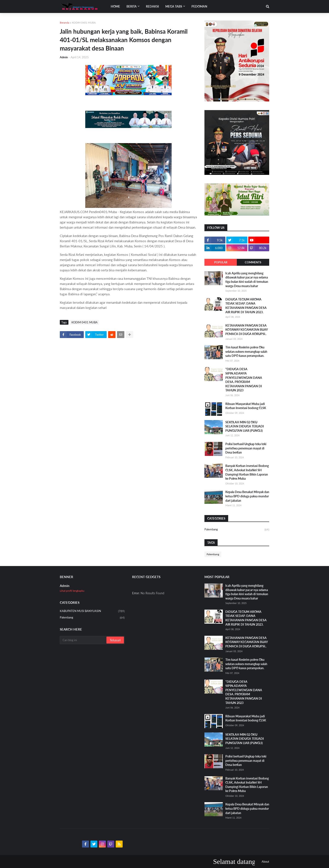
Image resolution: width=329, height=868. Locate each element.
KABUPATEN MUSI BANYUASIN (92, 611)
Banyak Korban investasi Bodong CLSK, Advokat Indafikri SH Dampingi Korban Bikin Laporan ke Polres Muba (247, 472)
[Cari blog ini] (83, 640)
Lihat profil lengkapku (72, 591)
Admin (65, 586)
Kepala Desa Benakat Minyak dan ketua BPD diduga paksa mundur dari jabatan (247, 496)
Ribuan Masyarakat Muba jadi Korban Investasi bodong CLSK (246, 406)
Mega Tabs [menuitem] (174, 6)
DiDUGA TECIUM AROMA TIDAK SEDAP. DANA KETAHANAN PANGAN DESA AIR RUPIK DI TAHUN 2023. (246, 306)
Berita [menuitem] (132, 6)
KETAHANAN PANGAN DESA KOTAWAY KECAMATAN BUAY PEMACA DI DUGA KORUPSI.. (247, 330)
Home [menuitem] (115, 6)
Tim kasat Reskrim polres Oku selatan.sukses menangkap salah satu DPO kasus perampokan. (246, 351)
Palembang (237, 530)
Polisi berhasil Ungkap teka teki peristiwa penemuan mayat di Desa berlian (246, 448)
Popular (221, 262)
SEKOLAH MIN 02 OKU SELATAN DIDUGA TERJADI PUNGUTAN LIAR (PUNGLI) (245, 426)
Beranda (65, 23)
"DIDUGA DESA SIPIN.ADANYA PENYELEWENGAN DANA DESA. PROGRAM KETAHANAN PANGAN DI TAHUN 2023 (244, 380)
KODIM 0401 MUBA (84, 23)
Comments (253, 262)
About (265, 862)
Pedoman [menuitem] (199, 6)
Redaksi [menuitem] (152, 6)
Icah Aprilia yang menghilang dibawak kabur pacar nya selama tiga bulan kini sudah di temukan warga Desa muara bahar (247, 280)
